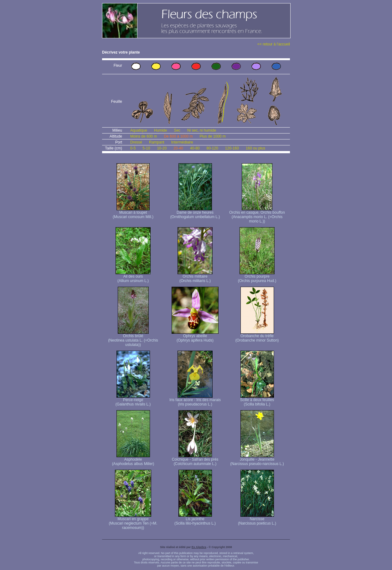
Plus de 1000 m (212, 136)
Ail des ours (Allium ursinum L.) (133, 277)
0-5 (133, 148)
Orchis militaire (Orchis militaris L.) (195, 277)
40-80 (195, 148)
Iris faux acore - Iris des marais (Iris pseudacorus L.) (195, 400)
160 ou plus (255, 148)
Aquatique (139, 130)
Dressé (136, 142)
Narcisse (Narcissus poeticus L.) (257, 519)
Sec (177, 130)
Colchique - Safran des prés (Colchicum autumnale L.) (195, 460)
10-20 (162, 148)
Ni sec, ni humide (202, 130)
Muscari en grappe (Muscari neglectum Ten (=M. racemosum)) (133, 522)
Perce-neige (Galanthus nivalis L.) (133, 400)
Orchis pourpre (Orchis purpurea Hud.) (257, 277)
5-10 (146, 148)
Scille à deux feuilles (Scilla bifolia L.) (257, 400)
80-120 (212, 148)
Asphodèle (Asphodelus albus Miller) (133, 460)
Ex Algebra (199, 547)
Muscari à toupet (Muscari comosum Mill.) (133, 213)
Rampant (157, 142)
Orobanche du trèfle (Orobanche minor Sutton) (257, 336)
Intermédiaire (182, 142)
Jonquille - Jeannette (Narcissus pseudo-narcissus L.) (257, 460)
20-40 (178, 148)
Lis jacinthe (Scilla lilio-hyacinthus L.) (195, 519)
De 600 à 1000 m (178, 136)
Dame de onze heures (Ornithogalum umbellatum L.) (195, 213)
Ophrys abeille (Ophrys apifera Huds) (195, 336)
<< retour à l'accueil (274, 44)
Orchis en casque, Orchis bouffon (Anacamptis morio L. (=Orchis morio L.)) (257, 215)
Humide (160, 130)
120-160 (232, 148)
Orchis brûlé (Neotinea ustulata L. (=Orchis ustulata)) (133, 339)
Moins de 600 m (144, 136)
